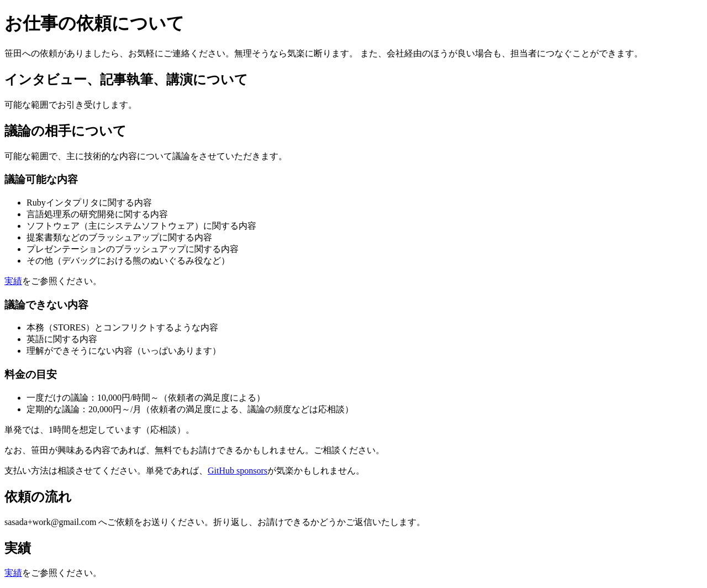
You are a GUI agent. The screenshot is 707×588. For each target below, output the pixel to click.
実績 (13, 281)
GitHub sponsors (238, 471)
